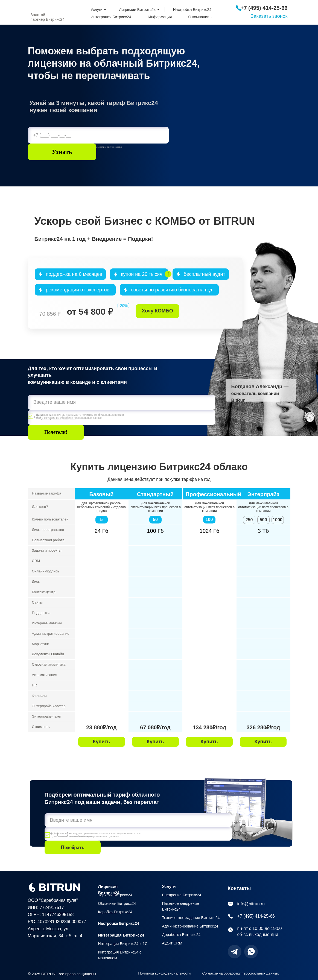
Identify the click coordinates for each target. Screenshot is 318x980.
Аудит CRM (172, 943)
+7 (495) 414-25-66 (264, 8)
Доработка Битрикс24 (181, 935)
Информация (160, 17)
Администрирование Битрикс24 (190, 926)
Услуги (97, 10)
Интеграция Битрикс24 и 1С (123, 944)
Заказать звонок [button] (269, 16)
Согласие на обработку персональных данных (241, 973)
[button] (157, 311)
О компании (199, 17)
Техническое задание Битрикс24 (191, 918)
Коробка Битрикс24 (115, 912)
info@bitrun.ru (251, 904)
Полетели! (56, 432)
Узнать (62, 152)
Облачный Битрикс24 (117, 903)
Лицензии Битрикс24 (138, 10)
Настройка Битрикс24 (192, 10)
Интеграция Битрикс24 (111, 17)
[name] (122, 402)
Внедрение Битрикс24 (182, 895)
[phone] (98, 135)
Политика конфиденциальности (165, 973)
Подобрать (73, 847)
